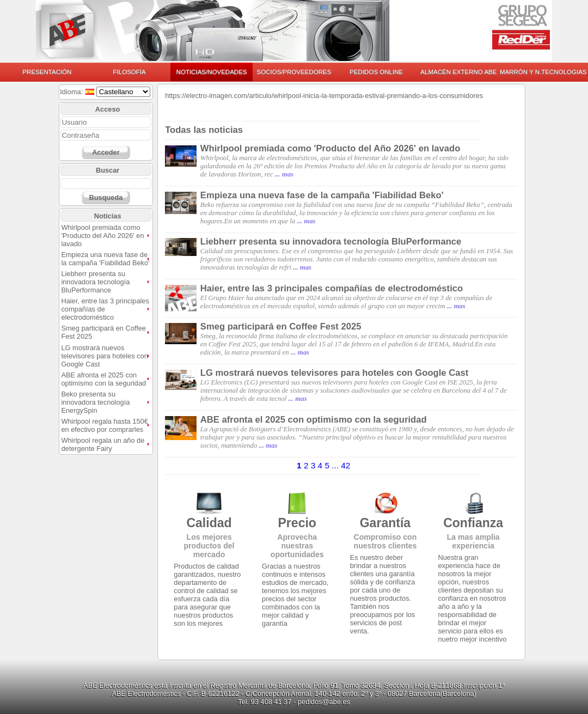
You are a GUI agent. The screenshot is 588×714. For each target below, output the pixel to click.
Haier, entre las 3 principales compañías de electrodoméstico (332, 288)
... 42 (341, 465)
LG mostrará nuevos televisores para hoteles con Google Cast (104, 356)
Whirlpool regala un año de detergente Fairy (103, 444)
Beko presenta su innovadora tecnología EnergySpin (95, 402)
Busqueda (106, 197)
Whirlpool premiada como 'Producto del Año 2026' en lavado (102, 236)
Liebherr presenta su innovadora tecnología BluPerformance (95, 282)
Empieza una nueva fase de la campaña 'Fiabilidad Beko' (105, 259)
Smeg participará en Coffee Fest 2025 (281, 327)
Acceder (106, 152)
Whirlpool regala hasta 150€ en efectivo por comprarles (104, 425)
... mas (284, 174)
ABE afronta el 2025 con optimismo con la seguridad (103, 379)
